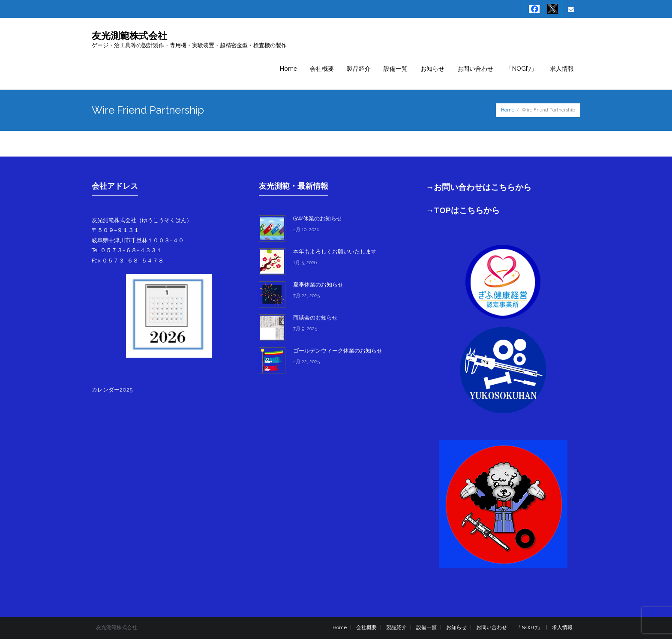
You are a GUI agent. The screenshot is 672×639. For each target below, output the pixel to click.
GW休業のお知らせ (318, 219)
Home (508, 110)
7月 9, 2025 (305, 329)
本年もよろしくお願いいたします (335, 252)
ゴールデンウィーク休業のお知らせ (338, 351)
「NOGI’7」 (529, 627)
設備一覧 (426, 627)
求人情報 (562, 627)
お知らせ (456, 627)
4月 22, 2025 (306, 362)
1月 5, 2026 (305, 263)
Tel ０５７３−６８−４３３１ (127, 250)
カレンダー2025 (112, 390)
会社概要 (366, 627)
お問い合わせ (492, 627)
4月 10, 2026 (306, 230)
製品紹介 (396, 627)
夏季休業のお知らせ (318, 285)
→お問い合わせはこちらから (479, 187)
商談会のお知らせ (315, 318)
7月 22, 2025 (306, 296)
